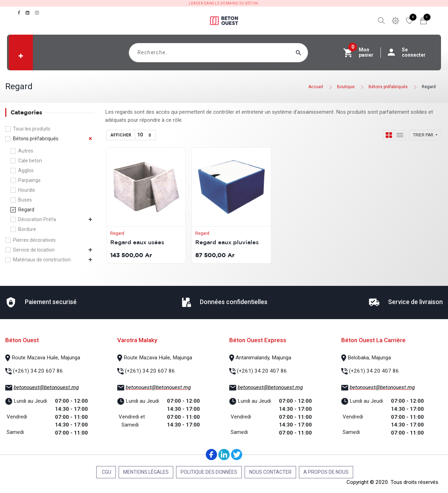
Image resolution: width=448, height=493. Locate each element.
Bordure (27, 229)
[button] (21, 56)
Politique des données (209, 472)
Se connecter (410, 52)
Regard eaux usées (137, 242)
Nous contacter (270, 472)
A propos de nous (326, 472)
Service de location (34, 250)
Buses (25, 200)
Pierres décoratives (34, 240)
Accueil (316, 87)
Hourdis (27, 190)
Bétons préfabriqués (388, 87)
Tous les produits (32, 129)
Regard (429, 87)
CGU (106, 472)
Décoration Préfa (37, 219)
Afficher (121, 135)
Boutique (346, 87)
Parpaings (29, 180)
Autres (26, 151)
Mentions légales (146, 472)
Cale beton (30, 161)
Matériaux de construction (42, 260)
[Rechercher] (312, 53)
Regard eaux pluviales (227, 242)
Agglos (26, 170)
